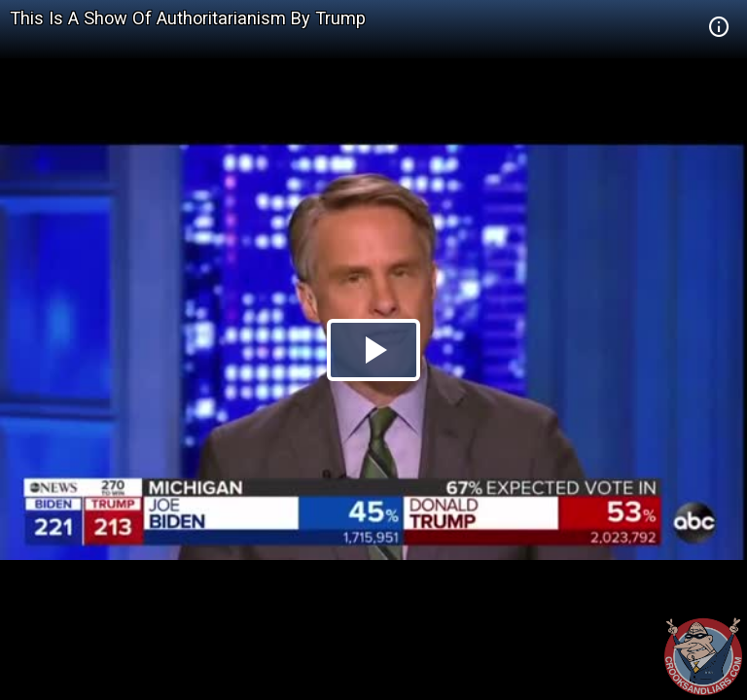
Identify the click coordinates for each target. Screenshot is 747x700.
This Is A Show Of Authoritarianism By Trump (188, 18)
